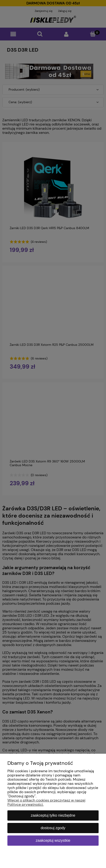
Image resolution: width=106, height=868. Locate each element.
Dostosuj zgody (53, 828)
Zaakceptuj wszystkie (53, 840)
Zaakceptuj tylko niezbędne (53, 815)
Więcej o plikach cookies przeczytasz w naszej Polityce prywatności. (46, 802)
